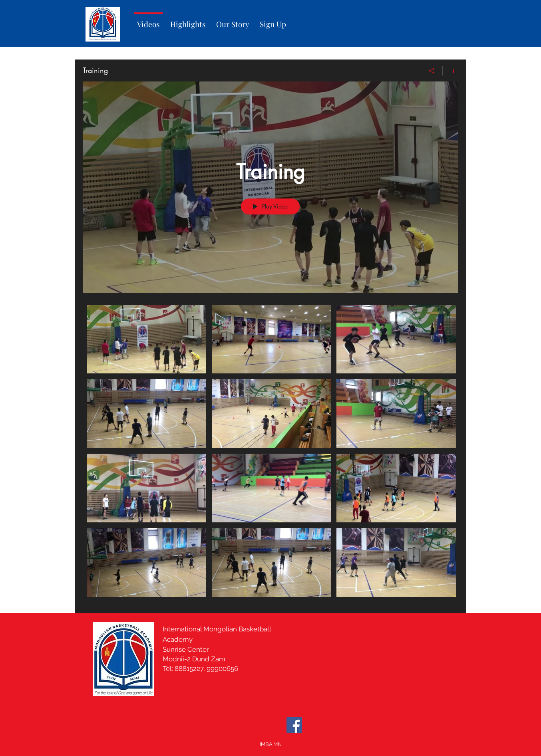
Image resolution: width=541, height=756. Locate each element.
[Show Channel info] (451, 71)
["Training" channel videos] (270, 453)
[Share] (432, 71)
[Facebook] (294, 725)
